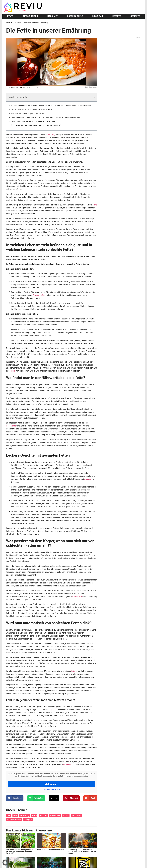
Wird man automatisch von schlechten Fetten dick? (34, 121)
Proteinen (67, 764)
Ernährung (50, 134)
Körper (74, 671)
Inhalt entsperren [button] (52, 784)
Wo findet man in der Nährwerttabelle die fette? (32, 109)
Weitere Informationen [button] (52, 790)
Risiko (13, 371)
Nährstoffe (77, 596)
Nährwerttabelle (14, 820)
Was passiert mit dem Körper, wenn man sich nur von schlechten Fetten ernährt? (46, 117)
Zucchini (88, 479)
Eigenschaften (39, 295)
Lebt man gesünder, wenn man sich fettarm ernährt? (38, 125)
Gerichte (43, 815)
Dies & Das (17, 23)
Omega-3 (28, 820)
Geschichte (11, 426)
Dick (15, 815)
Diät (9, 815)
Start (8, 23)
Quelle (53, 710)
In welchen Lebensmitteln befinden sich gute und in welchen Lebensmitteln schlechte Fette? (52, 105)
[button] (94, 97)
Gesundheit (55, 815)
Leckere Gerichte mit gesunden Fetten (28, 113)
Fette (95, 205)
